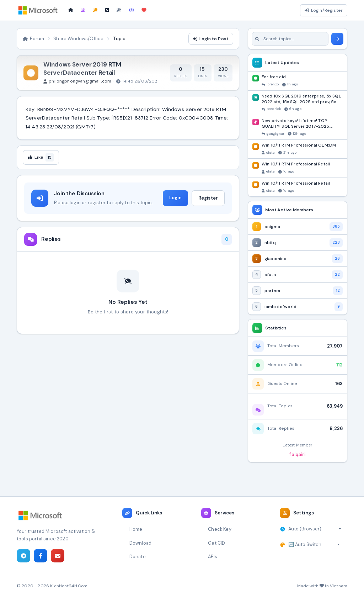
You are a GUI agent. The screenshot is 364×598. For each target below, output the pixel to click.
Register (208, 198)
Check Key (220, 529)
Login (175, 198)
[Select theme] (314, 545)
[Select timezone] (315, 529)
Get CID (216, 543)
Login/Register (324, 10)
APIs (213, 557)
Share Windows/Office (78, 39)
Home (136, 529)
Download (140, 543)
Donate (138, 557)
